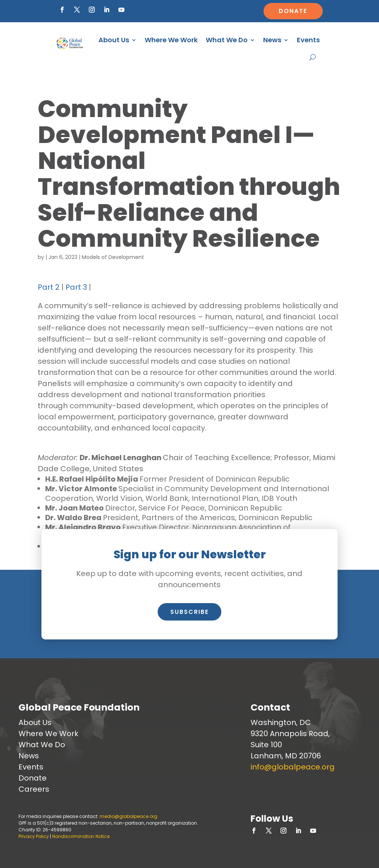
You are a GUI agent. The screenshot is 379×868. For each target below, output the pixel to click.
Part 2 (49, 287)
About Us (114, 40)
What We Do (227, 40)
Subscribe (189, 612)
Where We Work (171, 40)
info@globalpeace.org (293, 767)
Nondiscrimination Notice (81, 836)
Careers (34, 789)
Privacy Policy (34, 836)
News (272, 40)
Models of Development (113, 257)
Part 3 (76, 287)
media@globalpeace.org (128, 816)
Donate (293, 11)
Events (308, 40)
